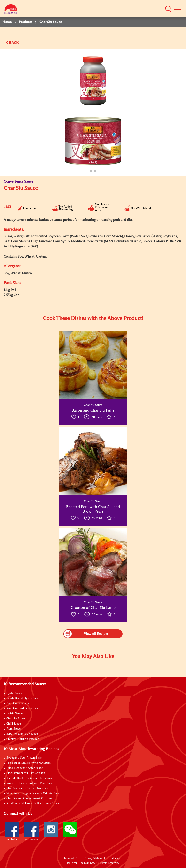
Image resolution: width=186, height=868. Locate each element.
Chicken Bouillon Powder (23, 739)
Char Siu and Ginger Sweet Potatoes (29, 799)
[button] (168, 9)
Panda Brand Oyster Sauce (23, 698)
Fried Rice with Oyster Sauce (25, 768)
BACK (14, 43)
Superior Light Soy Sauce (22, 734)
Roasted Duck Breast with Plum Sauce (30, 783)
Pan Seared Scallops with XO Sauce (28, 763)
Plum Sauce (13, 729)
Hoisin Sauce (14, 714)
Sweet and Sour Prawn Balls (24, 758)
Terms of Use (71, 858)
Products (26, 22)
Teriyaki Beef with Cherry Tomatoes (29, 778)
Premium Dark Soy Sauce (22, 709)
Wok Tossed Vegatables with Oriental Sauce (34, 793)
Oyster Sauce (15, 693)
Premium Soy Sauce (19, 703)
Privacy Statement (95, 858)
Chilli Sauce (14, 724)
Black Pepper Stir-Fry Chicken (26, 773)
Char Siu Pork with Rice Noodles (27, 788)
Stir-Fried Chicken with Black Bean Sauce (33, 804)
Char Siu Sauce (16, 719)
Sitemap (115, 858)
